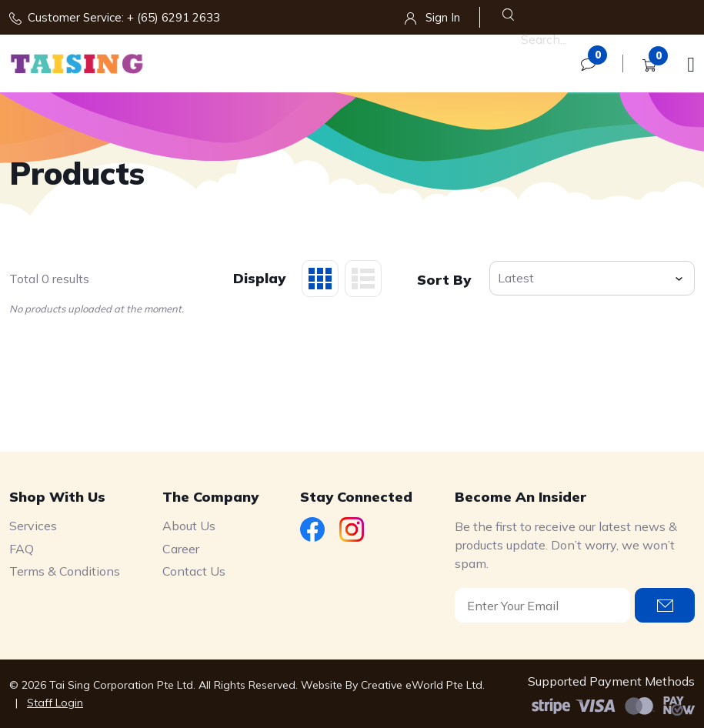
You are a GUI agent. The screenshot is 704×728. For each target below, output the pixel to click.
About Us (189, 526)
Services (33, 526)
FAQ (22, 549)
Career (181, 549)
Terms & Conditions (65, 571)
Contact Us (194, 571)
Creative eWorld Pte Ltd (422, 685)
